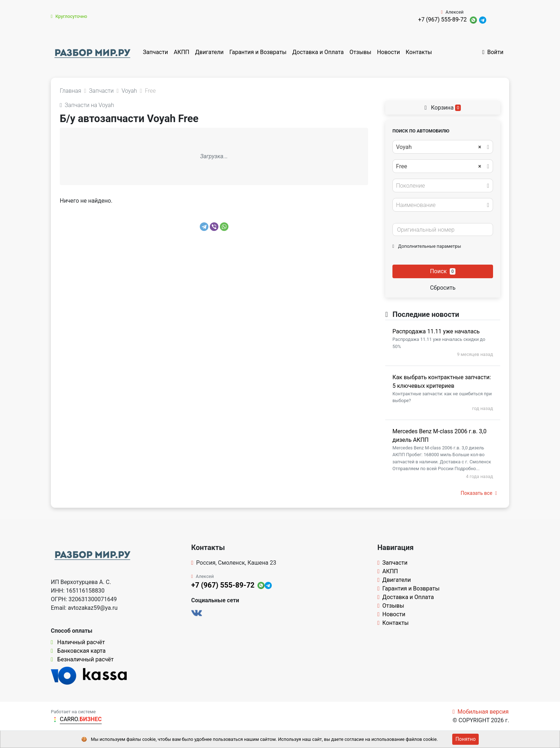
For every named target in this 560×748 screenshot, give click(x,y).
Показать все (479, 493)
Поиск (443, 271)
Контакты (419, 52)
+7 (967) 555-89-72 (443, 20)
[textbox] (441, 186)
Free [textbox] (439, 167)
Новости (388, 52)
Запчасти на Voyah (87, 105)
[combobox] (443, 147)
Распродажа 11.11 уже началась (436, 331)
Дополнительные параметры (427, 246)
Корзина (443, 108)
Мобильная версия (481, 712)
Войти (493, 52)
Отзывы (360, 52)
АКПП (182, 52)
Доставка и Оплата (318, 52)
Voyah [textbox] (439, 147)
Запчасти (155, 52)
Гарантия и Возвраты (258, 52)
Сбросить (443, 288)
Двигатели (209, 52)
